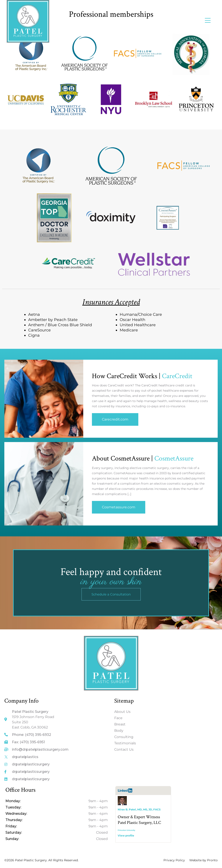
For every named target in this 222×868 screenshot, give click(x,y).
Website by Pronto (203, 860)
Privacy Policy (174, 860)
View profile (126, 836)
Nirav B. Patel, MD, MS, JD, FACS (139, 809)
